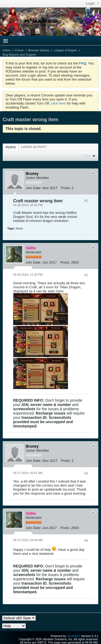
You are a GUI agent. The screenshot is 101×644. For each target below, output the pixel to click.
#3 (86, 473)
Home (7, 50)
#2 (86, 275)
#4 (86, 541)
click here (58, 103)
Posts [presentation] (11, 147)
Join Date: (34, 188)
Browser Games (39, 50)
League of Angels (65, 50)
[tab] (11, 147)
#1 (86, 201)
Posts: (66, 188)
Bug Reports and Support (19, 55)
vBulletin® (74, 636)
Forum (19, 50)
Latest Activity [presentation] (34, 147)
